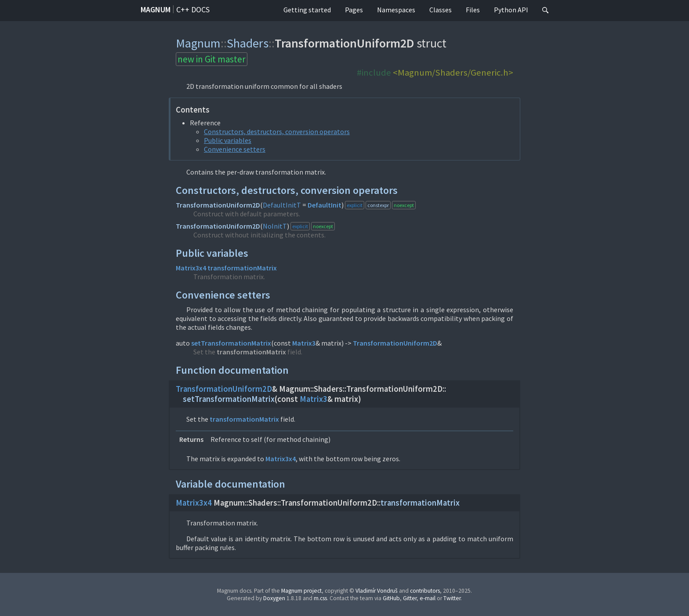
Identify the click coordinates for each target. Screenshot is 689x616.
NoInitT (275, 226)
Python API (511, 10)
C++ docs (193, 9)
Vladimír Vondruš (377, 591)
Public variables (228, 140)
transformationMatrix (242, 268)
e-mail (428, 598)
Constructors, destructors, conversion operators (277, 131)
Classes (441, 10)
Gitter (410, 598)
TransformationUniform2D (218, 205)
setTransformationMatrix (231, 343)
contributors (425, 591)
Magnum (156, 9)
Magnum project (301, 591)
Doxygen (274, 598)
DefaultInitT (282, 205)
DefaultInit (325, 205)
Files (473, 10)
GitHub (391, 598)
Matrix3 (304, 343)
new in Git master (212, 59)
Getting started (307, 10)
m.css (320, 598)
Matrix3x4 (191, 268)
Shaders (248, 43)
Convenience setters (235, 149)
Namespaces (396, 10)
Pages (354, 10)
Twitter (452, 598)
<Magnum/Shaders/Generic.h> (453, 73)
